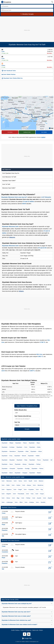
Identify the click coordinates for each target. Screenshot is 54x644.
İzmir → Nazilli (28, 481)
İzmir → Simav (6, 498)
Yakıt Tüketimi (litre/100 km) (23, 416)
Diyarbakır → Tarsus (35, 460)
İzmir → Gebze (16, 485)
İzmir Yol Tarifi (6, 184)
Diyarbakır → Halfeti (34, 456)
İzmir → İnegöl (18, 489)
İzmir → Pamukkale (19, 494)
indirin (43, 137)
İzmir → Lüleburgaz (7, 502)
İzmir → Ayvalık (37, 498)
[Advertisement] (27, 28)
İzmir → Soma (18, 481)
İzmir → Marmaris (7, 481)
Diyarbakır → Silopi (34, 443)
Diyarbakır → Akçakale (8, 460)
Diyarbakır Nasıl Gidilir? (9, 181)
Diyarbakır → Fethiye (34, 464)
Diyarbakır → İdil (48, 460)
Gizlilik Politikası (15, 630)
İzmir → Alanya (27, 485)
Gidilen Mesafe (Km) (20, 410)
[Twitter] (29, 634)
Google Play (27, 638)
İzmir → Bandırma (38, 485)
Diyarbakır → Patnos (37, 469)
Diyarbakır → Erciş (7, 456)
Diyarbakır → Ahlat (23, 451)
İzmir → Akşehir (48, 498)
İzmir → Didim (6, 485)
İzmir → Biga (16, 498)
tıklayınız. (12, 237)
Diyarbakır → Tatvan (21, 443)
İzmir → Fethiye (26, 498)
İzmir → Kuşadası (29, 489)
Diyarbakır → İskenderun (9, 451)
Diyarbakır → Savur (7, 464)
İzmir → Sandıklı (41, 502)
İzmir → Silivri (19, 502)
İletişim (41, 630)
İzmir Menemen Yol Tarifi (9, 177)
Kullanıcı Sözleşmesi (26, 630)
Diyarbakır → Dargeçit (21, 473)
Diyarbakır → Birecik (20, 456)
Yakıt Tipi (17, 422)
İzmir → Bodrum (39, 481)
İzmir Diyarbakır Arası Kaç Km (11, 173)
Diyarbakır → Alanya (21, 464)
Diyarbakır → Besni (7, 473)
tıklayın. (21, 291)
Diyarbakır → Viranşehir (8, 469)
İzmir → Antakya (29, 502)
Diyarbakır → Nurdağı (23, 469)
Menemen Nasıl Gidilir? (9, 188)
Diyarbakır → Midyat (7, 443)
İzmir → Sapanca (7, 489)
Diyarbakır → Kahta (35, 447)
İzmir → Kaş (39, 489)
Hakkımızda (35, 630)
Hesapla (27, 429)
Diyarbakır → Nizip (22, 460)
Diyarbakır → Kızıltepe (8, 447)
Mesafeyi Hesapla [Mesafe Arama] (27, 14)
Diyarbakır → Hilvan (36, 451)
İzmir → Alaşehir (6, 494)
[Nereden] (27, 6)
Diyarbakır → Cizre (22, 447)
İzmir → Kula (30, 494)
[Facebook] (25, 634)
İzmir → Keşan (40, 494)
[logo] (6, 2)
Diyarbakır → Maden (35, 473)
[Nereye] (27, 10)
